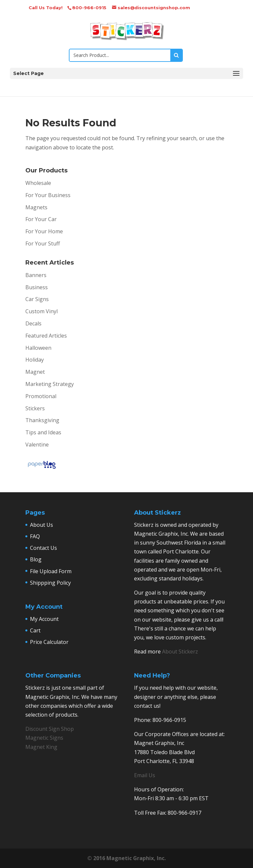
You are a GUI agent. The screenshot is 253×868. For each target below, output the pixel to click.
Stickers (35, 408)
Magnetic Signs (44, 738)
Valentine (37, 445)
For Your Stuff (43, 243)
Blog (36, 559)
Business (37, 287)
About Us (42, 525)
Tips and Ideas (43, 432)
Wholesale (38, 183)
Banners (36, 275)
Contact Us (43, 548)
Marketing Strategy (50, 384)
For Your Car (41, 219)
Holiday (35, 360)
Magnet (35, 372)
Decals (33, 323)
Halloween (38, 348)
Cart (35, 630)
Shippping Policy (50, 583)
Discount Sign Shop (50, 729)
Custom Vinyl (42, 311)
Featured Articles (46, 336)
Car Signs (37, 299)
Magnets (36, 207)
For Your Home (44, 231)
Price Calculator (49, 642)
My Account (44, 619)
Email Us (145, 775)
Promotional (41, 396)
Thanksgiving (42, 420)
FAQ (35, 536)
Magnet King (41, 747)
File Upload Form (51, 571)
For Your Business (48, 195)
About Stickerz (180, 651)
